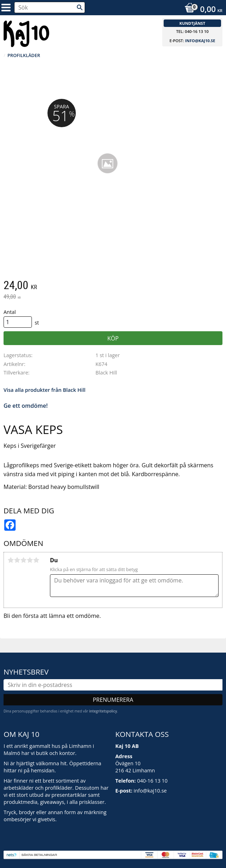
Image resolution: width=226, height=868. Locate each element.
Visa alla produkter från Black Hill (44, 390)
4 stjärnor (30, 560)
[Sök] (80, 7)
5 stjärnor (36, 560)
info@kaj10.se (200, 41)
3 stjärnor (23, 560)
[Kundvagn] (202, 10)
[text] (113, 286)
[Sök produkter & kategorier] (50, 7)
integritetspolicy (103, 711)
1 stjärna (11, 560)
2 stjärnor (17, 560)
